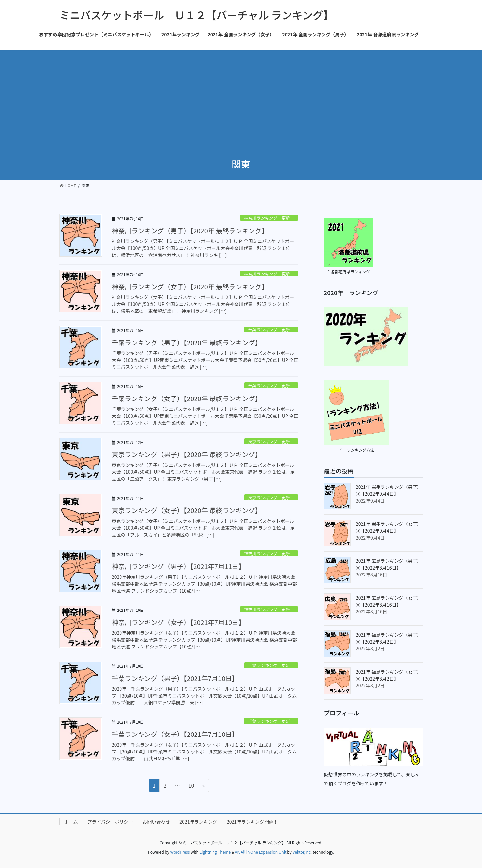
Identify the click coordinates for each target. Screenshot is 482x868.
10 (191, 786)
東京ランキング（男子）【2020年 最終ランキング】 (187, 454)
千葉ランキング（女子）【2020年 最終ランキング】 (187, 398)
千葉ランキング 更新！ (271, 330)
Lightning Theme (215, 852)
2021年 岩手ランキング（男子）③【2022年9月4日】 (389, 490)
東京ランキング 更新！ (271, 442)
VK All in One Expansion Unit (261, 852)
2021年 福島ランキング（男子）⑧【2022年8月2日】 (389, 638)
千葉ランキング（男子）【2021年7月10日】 (175, 678)
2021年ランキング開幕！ (252, 822)
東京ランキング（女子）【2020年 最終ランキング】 (187, 510)
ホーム (71, 822)
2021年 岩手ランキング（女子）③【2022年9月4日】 (389, 527)
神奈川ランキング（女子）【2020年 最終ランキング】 (190, 286)
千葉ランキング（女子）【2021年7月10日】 (175, 734)
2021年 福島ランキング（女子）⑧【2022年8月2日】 (389, 675)
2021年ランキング (198, 822)
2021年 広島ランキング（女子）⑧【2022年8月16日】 (389, 601)
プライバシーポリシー (110, 822)
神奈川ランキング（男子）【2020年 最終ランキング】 (190, 230)
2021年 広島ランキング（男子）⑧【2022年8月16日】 (389, 564)
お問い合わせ (156, 822)
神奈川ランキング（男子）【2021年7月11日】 (178, 566)
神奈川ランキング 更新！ (269, 218)
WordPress (180, 852)
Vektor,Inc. (302, 852)
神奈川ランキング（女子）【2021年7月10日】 (178, 622)
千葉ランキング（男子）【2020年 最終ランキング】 (187, 342)
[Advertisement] (241, 99)
